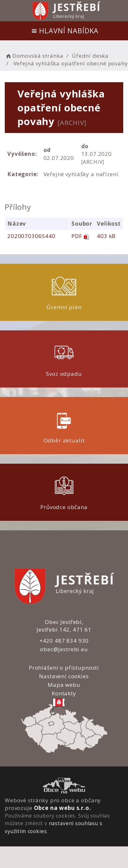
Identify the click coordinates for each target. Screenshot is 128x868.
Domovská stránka (34, 56)
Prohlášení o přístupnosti (64, 668)
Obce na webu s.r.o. (63, 808)
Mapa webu (64, 685)
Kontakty (64, 693)
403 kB (106, 236)
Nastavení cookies (64, 676)
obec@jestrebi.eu (64, 649)
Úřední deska (90, 56)
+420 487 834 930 (64, 641)
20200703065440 (31, 236)
